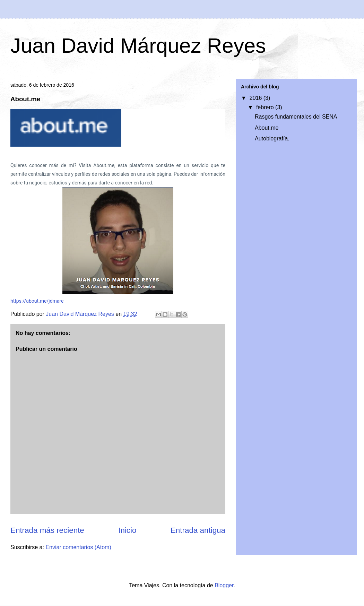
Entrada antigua (198, 530)
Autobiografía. (272, 138)
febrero (266, 107)
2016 (257, 98)
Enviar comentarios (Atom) (78, 547)
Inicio (127, 530)
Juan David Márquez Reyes (138, 46)
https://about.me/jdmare (37, 301)
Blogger (224, 585)
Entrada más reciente (47, 530)
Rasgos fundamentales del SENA (296, 117)
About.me (267, 128)
